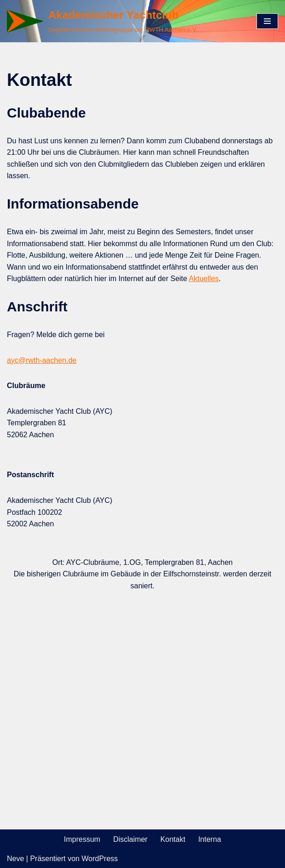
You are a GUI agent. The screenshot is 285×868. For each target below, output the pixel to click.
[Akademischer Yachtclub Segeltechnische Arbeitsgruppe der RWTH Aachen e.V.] (102, 21)
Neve (15, 859)
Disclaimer (130, 839)
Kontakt (173, 839)
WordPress (100, 859)
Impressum (82, 839)
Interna (210, 839)
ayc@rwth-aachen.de (42, 360)
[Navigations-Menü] (267, 21)
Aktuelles (204, 279)
